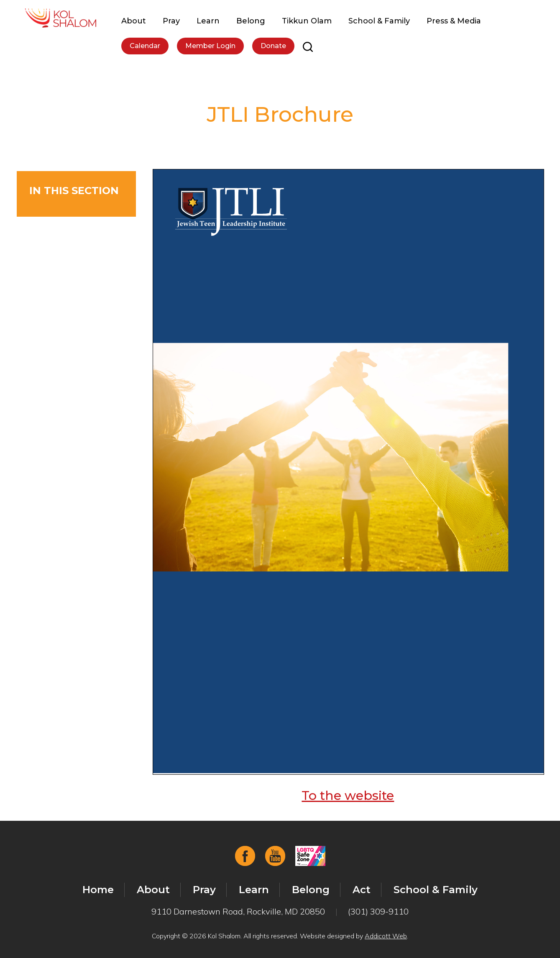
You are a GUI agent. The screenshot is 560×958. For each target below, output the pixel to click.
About (134, 21)
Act (362, 890)
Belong (251, 21)
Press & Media (454, 21)
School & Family (379, 21)
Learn (208, 21)
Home (98, 890)
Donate (273, 46)
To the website (348, 795)
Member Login (210, 46)
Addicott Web (386, 936)
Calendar (145, 46)
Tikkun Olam (307, 21)
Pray (171, 21)
